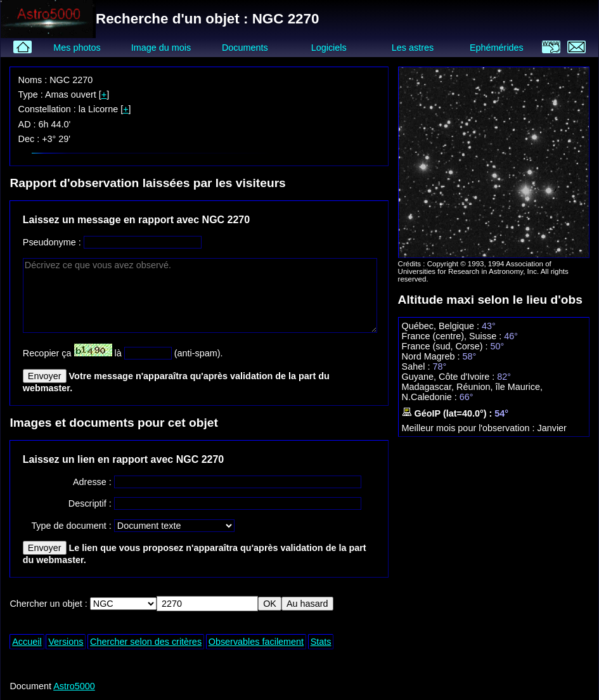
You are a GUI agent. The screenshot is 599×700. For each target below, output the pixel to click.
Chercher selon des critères (146, 642)
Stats (321, 642)
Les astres (413, 48)
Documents (245, 48)
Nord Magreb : (432, 356)
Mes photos (77, 48)
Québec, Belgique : (442, 326)
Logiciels (329, 48)
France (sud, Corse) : (446, 346)
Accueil (27, 642)
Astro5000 (74, 686)
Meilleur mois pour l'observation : (470, 428)
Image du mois (161, 48)
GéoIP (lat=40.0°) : (448, 413)
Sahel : (417, 366)
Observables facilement (256, 642)
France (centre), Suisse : (453, 336)
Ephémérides (497, 48)
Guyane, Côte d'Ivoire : (450, 377)
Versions (66, 642)
